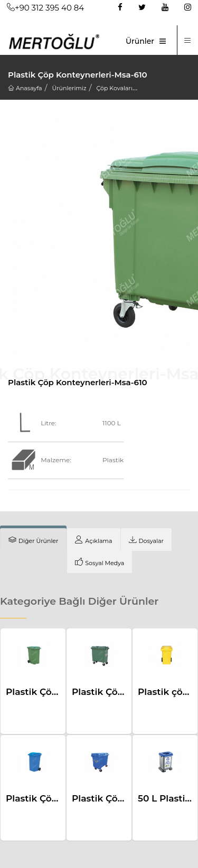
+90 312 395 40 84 (45, 8)
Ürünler (140, 41)
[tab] (33, 540)
